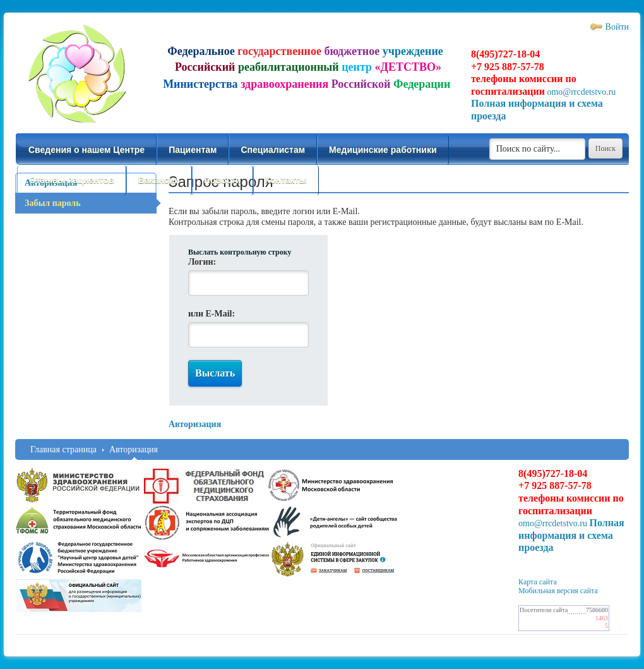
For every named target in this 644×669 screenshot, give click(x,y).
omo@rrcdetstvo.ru (581, 92)
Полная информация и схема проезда (571, 535)
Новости (223, 180)
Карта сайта (538, 582)
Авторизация (134, 449)
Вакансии (159, 180)
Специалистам (273, 150)
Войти (617, 27)
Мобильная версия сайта (558, 591)
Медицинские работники (383, 150)
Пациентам (193, 150)
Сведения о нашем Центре (86, 150)
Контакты (286, 180)
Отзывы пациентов (72, 180)
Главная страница (63, 449)
